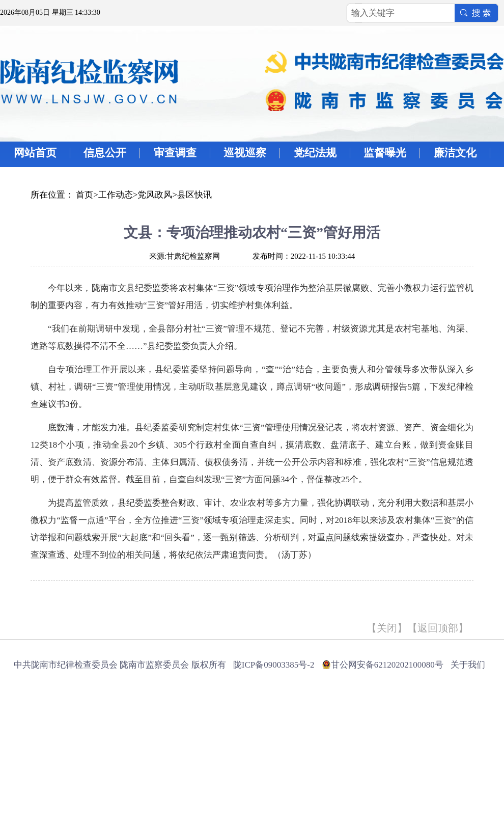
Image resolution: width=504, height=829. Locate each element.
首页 (85, 195)
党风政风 (155, 195)
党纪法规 (315, 153)
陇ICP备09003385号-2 (274, 665)
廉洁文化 (455, 153)
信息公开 (105, 153)
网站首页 (35, 153)
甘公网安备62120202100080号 (387, 665)
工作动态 (116, 195)
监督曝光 (385, 153)
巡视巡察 (245, 153)
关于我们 (468, 665)
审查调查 (175, 153)
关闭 (387, 628)
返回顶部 (438, 628)
